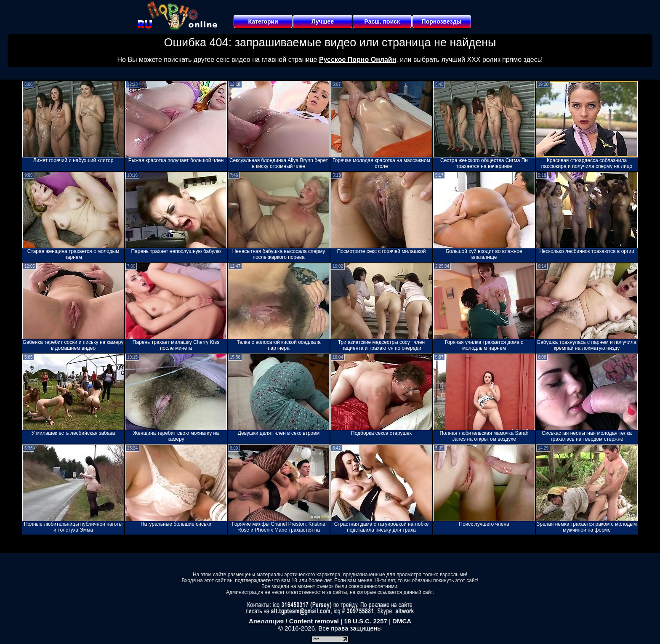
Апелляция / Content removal (294, 621)
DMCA (402, 621)
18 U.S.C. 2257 (366, 621)
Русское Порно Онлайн (358, 60)
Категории (263, 21)
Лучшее (323, 21)
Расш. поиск (382, 21)
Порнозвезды (442, 21)
